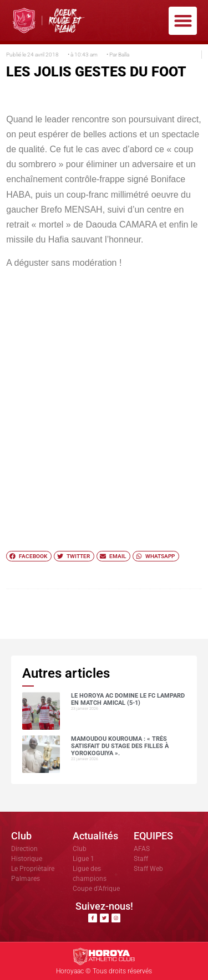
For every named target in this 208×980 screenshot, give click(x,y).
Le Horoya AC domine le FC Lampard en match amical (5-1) (128, 699)
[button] (183, 21)
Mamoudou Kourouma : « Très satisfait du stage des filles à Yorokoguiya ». (120, 746)
